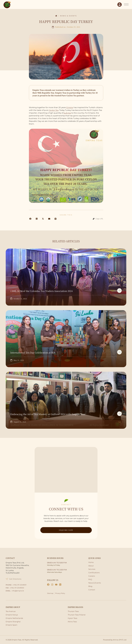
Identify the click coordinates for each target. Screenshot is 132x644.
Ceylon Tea (54, 110)
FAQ (90, 579)
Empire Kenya (12, 615)
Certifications (94, 573)
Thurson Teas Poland (77, 615)
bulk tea (67, 113)
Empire (70, 107)
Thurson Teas (73, 611)
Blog (90, 586)
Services (92, 569)
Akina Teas (72, 622)
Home (56, 16)
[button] (30, 219)
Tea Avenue (11, 611)
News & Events (68, 16)
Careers (92, 576)
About (91, 566)
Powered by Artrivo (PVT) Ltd (115, 640)
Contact (92, 590)
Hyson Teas (72, 618)
